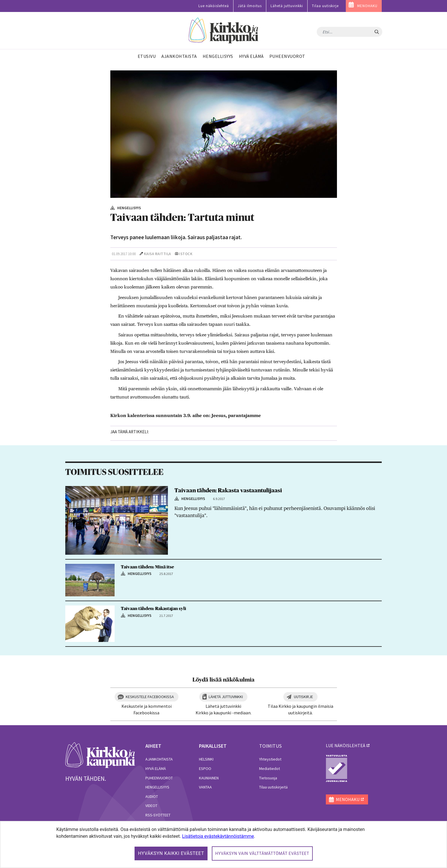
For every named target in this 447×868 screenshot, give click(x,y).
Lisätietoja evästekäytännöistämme (218, 836)
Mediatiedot (270, 769)
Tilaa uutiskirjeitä (273, 787)
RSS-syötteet (158, 815)
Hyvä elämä (156, 769)
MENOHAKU (367, 6)
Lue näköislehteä (214, 6)
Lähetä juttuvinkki (287, 6)
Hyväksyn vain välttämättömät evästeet (262, 853)
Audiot (152, 796)
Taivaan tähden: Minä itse (147, 567)
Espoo (205, 769)
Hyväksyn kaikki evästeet (171, 853)
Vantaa (205, 787)
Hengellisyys (157, 787)
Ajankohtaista (159, 759)
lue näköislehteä (346, 745)
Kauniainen (209, 778)
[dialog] (223, 844)
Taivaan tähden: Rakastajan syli (154, 609)
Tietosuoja (268, 778)
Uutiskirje (303, 697)
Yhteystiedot (270, 759)
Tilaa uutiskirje (325, 6)
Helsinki (206, 759)
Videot (151, 806)
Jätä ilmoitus (250, 6)
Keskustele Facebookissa (150, 697)
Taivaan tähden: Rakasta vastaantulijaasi (228, 491)
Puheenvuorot (159, 778)
